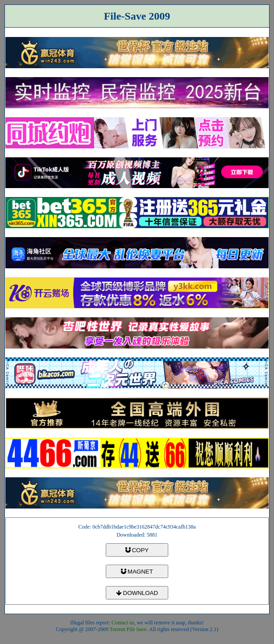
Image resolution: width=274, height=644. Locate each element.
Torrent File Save (128, 629)
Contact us (123, 623)
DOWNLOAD (137, 593)
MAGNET (137, 572)
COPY (137, 550)
